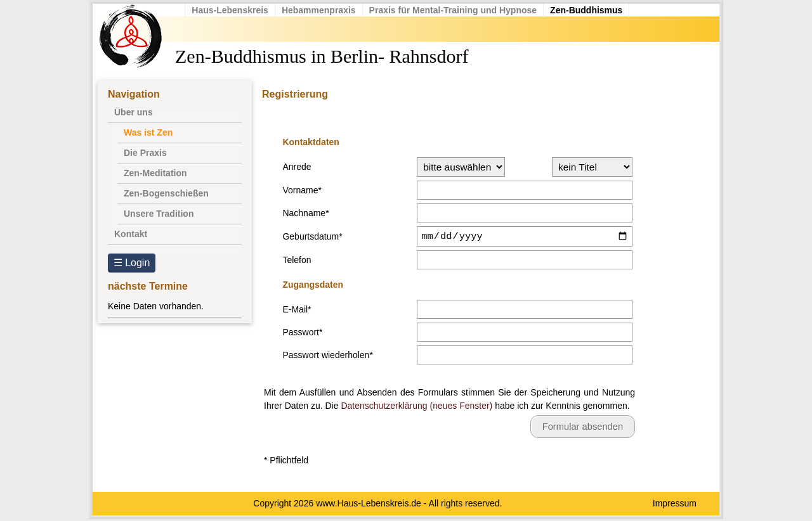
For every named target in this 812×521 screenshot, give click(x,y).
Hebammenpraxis (322, 10)
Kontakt (131, 234)
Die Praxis (145, 153)
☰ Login (132, 263)
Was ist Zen (148, 132)
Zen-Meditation (155, 173)
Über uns (134, 112)
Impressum (675, 505)
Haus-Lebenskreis (233, 10)
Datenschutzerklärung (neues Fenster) (416, 408)
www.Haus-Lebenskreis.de (369, 505)
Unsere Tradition (159, 214)
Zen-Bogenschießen (166, 193)
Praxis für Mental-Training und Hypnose (455, 10)
